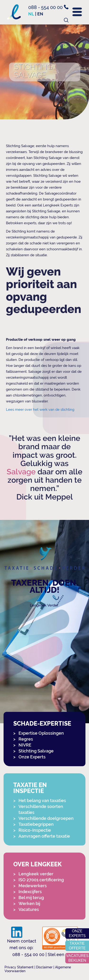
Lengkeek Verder (44, 605)
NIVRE (25, 745)
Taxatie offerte (77, 946)
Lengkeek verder (36, 874)
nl (31, 14)
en (40, 14)
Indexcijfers (30, 892)
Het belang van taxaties (42, 800)
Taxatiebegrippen (36, 824)
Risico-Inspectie (35, 830)
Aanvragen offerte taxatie (44, 836)
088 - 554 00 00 (48, 7)
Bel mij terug (31, 898)
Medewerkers (33, 886)
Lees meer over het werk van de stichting (40, 410)
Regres (26, 739)
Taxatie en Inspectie (30, 788)
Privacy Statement (19, 967)
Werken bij (29, 903)
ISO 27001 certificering (41, 880)
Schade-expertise (42, 724)
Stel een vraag (62, 954)
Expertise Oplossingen (41, 733)
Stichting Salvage (36, 751)
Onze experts (77, 933)
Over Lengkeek (37, 864)
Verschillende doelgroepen (46, 818)
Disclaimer (44, 967)
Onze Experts (32, 757)
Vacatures (29, 909)
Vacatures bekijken (77, 958)
